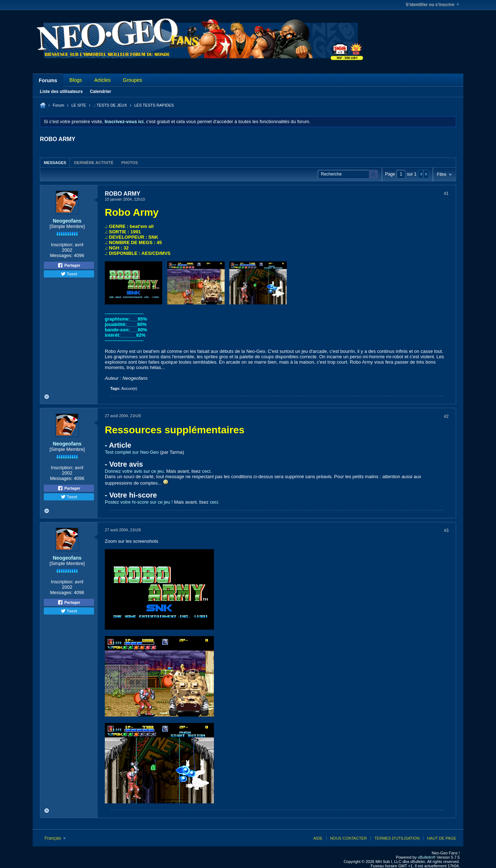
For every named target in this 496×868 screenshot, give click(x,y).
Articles (102, 80)
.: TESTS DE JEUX (110, 105)
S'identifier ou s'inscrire (432, 5)
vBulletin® (427, 857)
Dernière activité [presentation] (94, 163)
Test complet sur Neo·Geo (132, 452)
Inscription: (62, 245)
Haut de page (442, 838)
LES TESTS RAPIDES (154, 105)
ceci (206, 471)
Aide (318, 838)
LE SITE (79, 105)
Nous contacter (348, 838)
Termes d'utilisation (397, 838)
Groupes (132, 80)
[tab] (55, 162)
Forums (48, 80)
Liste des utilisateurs (61, 92)
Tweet (69, 274)
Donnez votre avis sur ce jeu (134, 471)
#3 (446, 531)
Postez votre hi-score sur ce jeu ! (139, 502)
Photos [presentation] (130, 163)
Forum (59, 105)
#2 (446, 416)
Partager (69, 265)
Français (55, 838)
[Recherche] (348, 174)
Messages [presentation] (55, 163)
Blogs (76, 80)
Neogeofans (67, 221)
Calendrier (100, 92)
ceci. (215, 502)
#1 (446, 193)
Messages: (61, 255)
